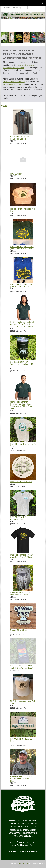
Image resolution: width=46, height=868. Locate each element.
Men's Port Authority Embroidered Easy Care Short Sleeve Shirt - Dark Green (21, 405)
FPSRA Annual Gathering (14, 82)
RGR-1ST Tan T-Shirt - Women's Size (20, 518)
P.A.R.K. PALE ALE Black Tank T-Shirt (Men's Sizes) (22, 667)
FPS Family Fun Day (12, 84)
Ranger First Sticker (19, 630)
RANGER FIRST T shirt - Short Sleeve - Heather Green (21, 779)
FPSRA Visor (16, 174)
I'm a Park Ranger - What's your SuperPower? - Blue (22, 285)
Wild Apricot (24, 863)
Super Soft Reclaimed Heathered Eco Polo (20, 138)
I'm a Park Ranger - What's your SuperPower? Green (22, 248)
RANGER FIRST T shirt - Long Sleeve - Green (21, 594)
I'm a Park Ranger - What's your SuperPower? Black (22, 556)
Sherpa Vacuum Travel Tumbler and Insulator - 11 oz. (22, 364)
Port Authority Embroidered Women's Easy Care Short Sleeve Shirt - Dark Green (22, 324)
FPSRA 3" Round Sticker (21, 482)
